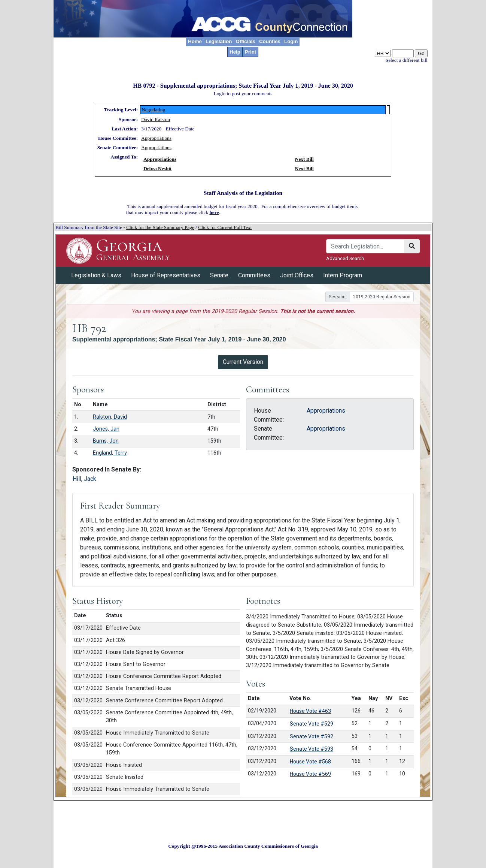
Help (235, 52)
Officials (245, 41)
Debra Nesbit (157, 168)
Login (291, 41)
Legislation (219, 41)
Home (195, 41)
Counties (270, 41)
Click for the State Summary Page (160, 227)
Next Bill (304, 159)
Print (250, 52)
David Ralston (156, 119)
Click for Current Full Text (225, 227)
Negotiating (153, 110)
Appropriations (156, 138)
